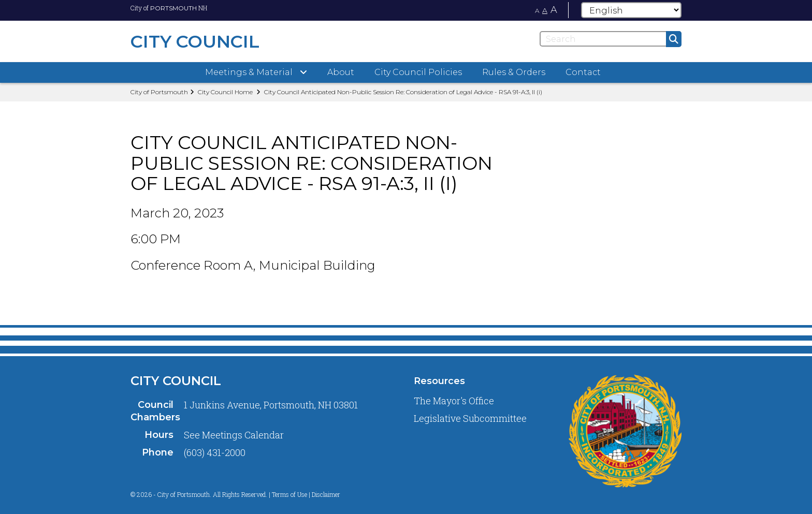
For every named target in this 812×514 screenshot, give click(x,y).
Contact (583, 72)
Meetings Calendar (243, 435)
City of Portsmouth (159, 92)
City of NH (169, 8)
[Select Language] (631, 10)
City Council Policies (418, 72)
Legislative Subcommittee (470, 418)
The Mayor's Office (454, 401)
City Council (176, 381)
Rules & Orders (514, 72)
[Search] (611, 39)
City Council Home (225, 92)
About (341, 72)
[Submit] (674, 39)
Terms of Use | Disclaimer (306, 494)
